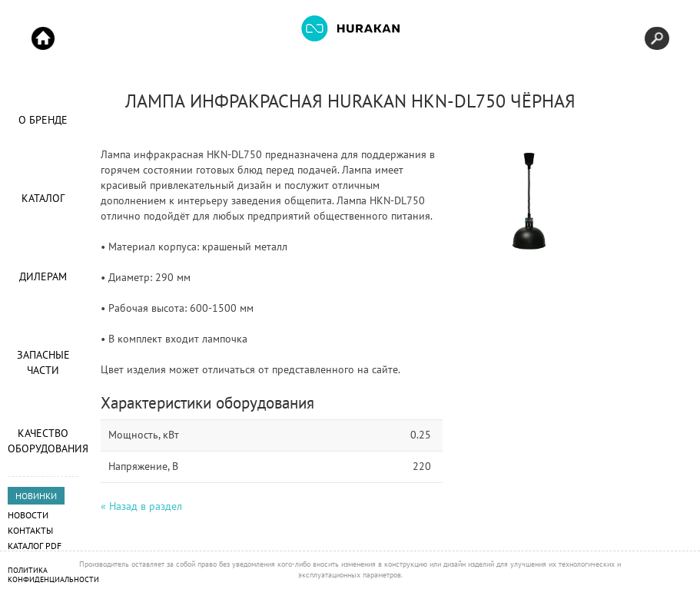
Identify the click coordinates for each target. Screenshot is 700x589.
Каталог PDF (35, 546)
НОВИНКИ (36, 496)
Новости (28, 515)
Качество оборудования (43, 441)
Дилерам (43, 276)
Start (43, 38)
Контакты (30, 530)
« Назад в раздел (141, 506)
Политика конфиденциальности (53, 575)
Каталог (43, 198)
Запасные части (43, 362)
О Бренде (43, 120)
